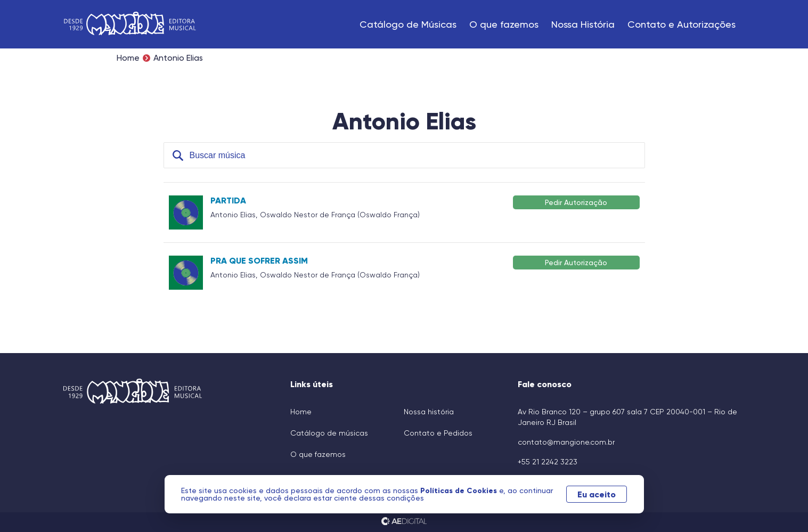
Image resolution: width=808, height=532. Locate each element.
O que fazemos (504, 24)
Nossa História (583, 24)
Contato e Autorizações (682, 24)
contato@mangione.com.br (566, 442)
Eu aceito (597, 494)
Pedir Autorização (576, 202)
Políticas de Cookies (460, 490)
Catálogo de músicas (329, 433)
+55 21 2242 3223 (548, 462)
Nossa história (429, 412)
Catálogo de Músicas (408, 24)
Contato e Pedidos (438, 433)
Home (128, 58)
